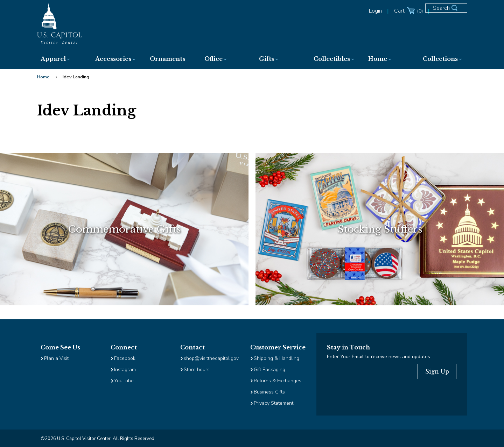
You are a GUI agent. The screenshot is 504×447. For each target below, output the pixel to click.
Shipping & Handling (276, 358)
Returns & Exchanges (278, 381)
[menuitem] (61, 59)
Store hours (197, 370)
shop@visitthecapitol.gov (211, 358)
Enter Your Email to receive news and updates (379, 357)
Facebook (125, 358)
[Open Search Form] (449, 11)
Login (375, 11)
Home (43, 77)
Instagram (125, 370)
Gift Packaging (269, 370)
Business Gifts (269, 392)
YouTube (124, 381)
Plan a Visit (56, 358)
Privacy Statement (274, 403)
